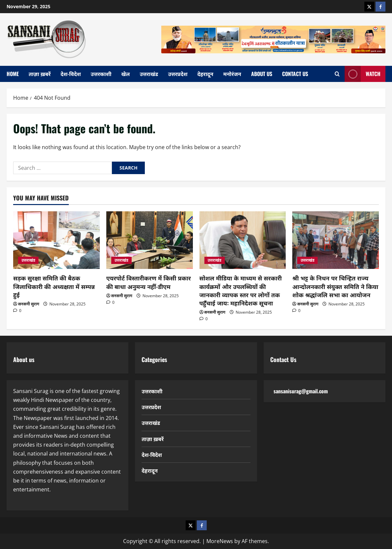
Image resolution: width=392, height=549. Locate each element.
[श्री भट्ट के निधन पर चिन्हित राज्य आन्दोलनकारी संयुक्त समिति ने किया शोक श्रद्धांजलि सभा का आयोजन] (336, 240)
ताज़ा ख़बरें (40, 74)
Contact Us (295, 74)
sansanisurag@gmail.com (301, 391)
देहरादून (206, 74)
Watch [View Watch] (363, 74)
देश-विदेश (71, 74)
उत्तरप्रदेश (178, 74)
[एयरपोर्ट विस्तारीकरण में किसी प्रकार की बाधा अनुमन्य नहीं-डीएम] (150, 240)
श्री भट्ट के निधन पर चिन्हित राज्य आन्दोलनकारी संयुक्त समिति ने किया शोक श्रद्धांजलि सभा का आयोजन (335, 286)
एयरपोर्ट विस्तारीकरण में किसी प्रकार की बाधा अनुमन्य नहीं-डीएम (149, 282)
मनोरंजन (232, 74)
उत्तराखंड (149, 74)
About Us (262, 74)
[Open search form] (337, 74)
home (13, 74)
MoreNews (220, 541)
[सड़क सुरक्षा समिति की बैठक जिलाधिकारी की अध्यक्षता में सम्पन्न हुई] (56, 240)
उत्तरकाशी (101, 74)
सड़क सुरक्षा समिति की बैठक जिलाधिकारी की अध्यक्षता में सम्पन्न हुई (54, 286)
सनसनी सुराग (29, 304)
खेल (126, 74)
